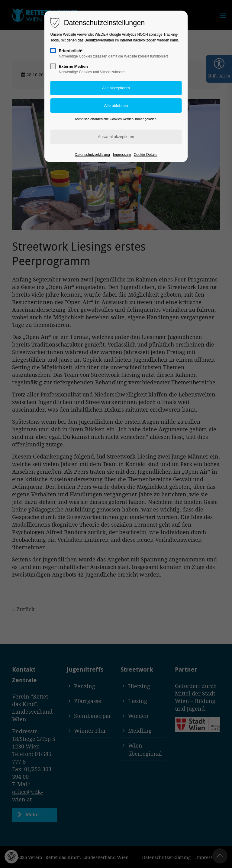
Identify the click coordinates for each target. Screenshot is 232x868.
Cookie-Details (146, 155)
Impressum (122, 155)
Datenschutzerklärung (92, 155)
